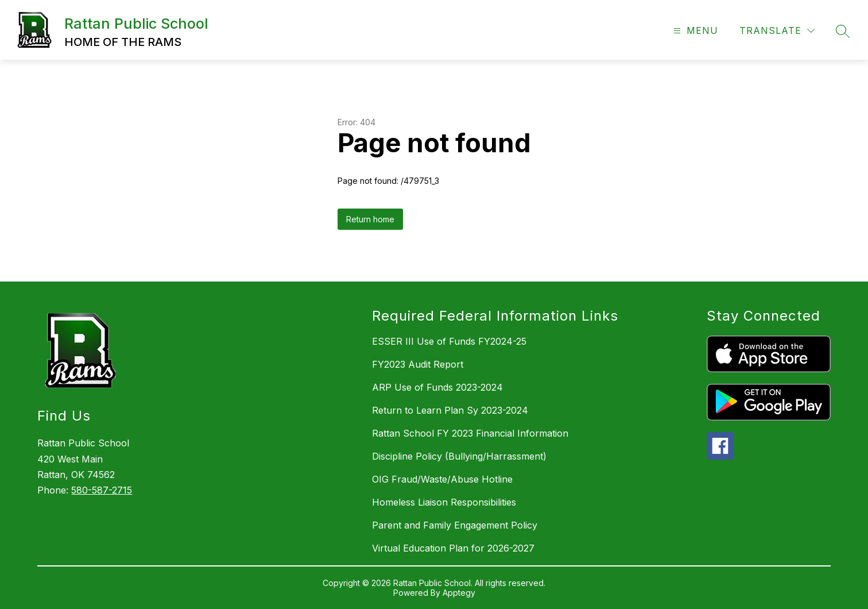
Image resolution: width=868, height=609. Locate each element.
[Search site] (843, 31)
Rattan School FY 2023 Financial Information (470, 433)
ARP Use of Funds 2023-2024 (437, 387)
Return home (370, 219)
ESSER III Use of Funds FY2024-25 (449, 341)
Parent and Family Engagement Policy (455, 525)
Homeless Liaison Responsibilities (444, 502)
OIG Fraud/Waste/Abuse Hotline (442, 479)
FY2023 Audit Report (418, 364)
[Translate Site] (777, 31)
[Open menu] (694, 31)
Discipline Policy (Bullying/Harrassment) (459, 456)
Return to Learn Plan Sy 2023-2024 (450, 410)
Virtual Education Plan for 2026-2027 (453, 548)
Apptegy (459, 593)
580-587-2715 (102, 490)
